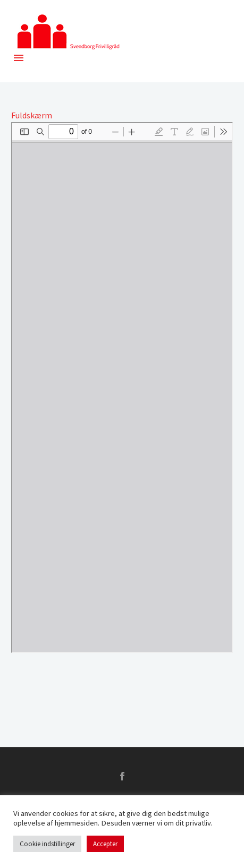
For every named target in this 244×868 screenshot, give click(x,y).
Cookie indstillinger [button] (47, 844)
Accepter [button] (105, 844)
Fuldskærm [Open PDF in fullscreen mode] (32, 115)
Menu (19, 58)
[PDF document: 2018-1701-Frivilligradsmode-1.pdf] (122, 388)
